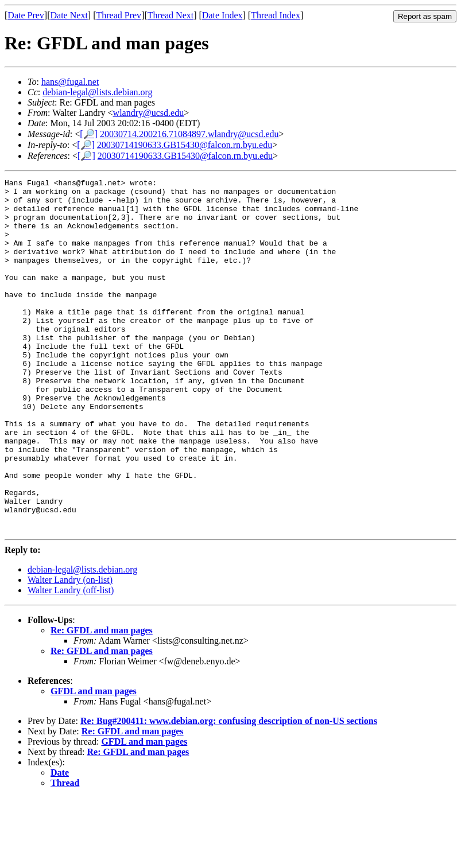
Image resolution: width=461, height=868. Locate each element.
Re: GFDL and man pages (102, 701)
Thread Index (276, 15)
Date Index (222, 15)
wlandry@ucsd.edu (149, 113)
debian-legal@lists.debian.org (97, 92)
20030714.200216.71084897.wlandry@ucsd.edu (189, 134)
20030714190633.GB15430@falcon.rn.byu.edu (185, 145)
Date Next (69, 15)
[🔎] (89, 134)
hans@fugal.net (70, 82)
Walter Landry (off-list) (71, 661)
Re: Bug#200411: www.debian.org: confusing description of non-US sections (229, 791)
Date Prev (26, 15)
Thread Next (171, 15)
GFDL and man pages (94, 762)
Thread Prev (119, 15)
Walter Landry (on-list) (70, 650)
